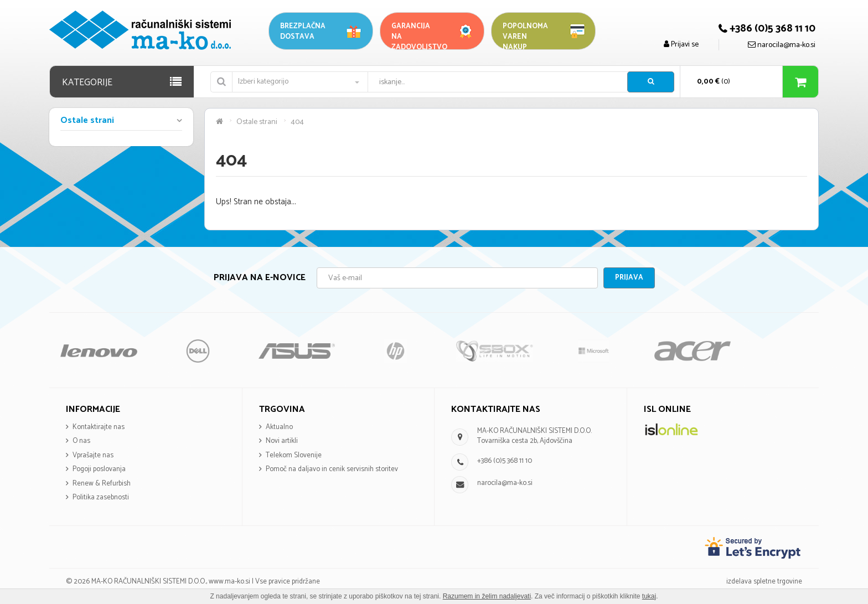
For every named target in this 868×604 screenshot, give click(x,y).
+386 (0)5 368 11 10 (505, 461)
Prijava (629, 278)
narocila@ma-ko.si (505, 483)
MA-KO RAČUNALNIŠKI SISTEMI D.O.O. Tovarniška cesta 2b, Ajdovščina (534, 436)
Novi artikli (282, 441)
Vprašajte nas (93, 455)
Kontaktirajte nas (99, 427)
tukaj (649, 596)
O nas (81, 441)
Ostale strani (87, 121)
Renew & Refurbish (102, 484)
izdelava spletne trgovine (764, 582)
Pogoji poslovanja (99, 469)
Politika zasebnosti (101, 497)
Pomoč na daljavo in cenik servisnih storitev (332, 469)
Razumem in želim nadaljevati (487, 596)
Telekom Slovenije (294, 455)
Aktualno (279, 427)
